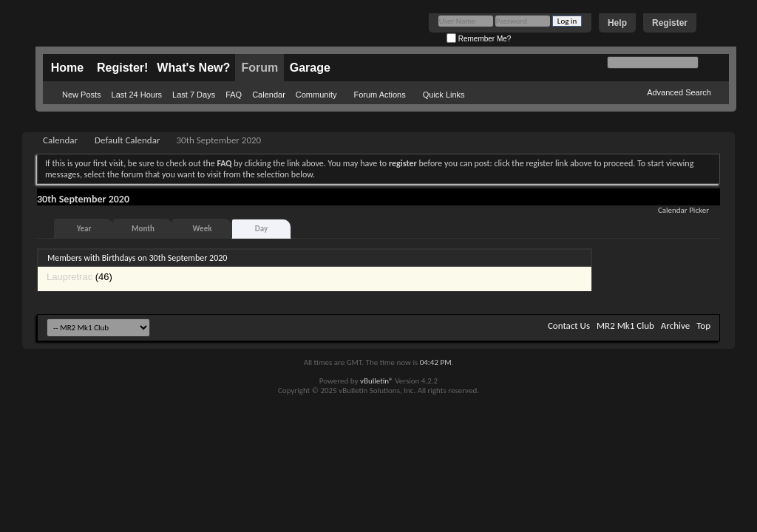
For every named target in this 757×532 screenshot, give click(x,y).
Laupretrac (69, 277)
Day (261, 229)
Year (84, 229)
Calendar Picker (683, 210)
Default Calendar (127, 140)
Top (703, 325)
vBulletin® (377, 381)
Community (316, 95)
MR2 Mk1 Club (625, 325)
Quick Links (444, 95)
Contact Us (569, 325)
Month (143, 229)
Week (203, 229)
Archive (675, 325)
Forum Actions (379, 95)
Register (670, 23)
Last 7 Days (194, 95)
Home (67, 68)
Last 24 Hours (137, 95)
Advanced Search (679, 92)
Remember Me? (479, 39)
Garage (310, 68)
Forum (259, 68)
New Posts (82, 95)
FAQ (234, 95)
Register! (122, 68)
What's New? (193, 68)
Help (617, 23)
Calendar (269, 95)
